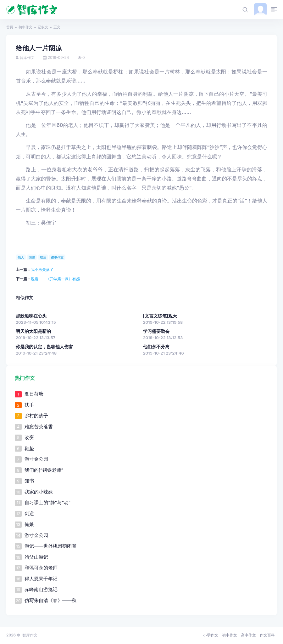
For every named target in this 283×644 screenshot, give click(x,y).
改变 (29, 437)
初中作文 (25, 27)
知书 (29, 481)
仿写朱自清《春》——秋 (50, 600)
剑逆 (29, 513)
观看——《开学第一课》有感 (55, 279)
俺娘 (29, 524)
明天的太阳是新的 (33, 331)
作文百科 (267, 635)
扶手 (29, 405)
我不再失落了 (42, 269)
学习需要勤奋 (156, 331)
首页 (10, 27)
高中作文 (248, 635)
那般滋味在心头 (31, 316)
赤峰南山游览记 (41, 589)
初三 (43, 257)
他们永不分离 (156, 347)
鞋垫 (29, 448)
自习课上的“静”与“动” (47, 502)
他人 (21, 257)
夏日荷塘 (34, 394)
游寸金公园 (36, 459)
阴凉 (32, 257)
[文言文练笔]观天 (160, 316)
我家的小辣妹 (39, 492)
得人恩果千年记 (41, 579)
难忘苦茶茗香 (39, 427)
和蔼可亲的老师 (41, 568)
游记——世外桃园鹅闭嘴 (50, 546)
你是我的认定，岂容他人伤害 (44, 347)
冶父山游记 (36, 557)
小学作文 (211, 635)
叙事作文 (57, 257)
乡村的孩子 (36, 416)
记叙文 (43, 27)
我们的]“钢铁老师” (44, 470)
